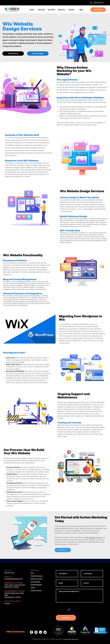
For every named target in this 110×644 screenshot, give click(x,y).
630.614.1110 (99, 2)
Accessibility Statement (71, 639)
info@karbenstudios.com (14, 579)
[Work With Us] (13, 54)
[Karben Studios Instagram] (36, 632)
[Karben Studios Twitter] (45, 632)
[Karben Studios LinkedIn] (40, 632)
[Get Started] (98, 10)
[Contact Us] (63, 550)
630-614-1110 (9, 573)
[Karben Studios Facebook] (31, 632)
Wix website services (94, 537)
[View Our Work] (38, 54)
